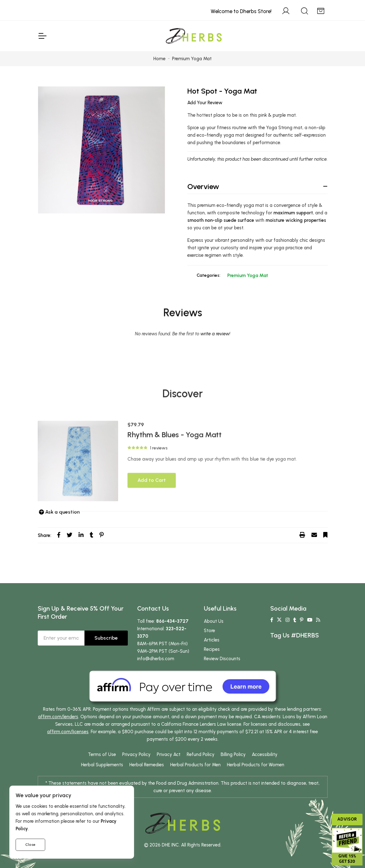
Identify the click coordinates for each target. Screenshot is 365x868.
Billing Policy (233, 754)
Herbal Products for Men (195, 765)
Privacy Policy (136, 754)
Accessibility (265, 754)
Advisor (347, 819)
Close (30, 845)
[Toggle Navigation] (42, 36)
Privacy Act (169, 754)
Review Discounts (222, 659)
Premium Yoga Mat (248, 276)
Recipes (212, 649)
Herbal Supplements (102, 765)
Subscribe (106, 638)
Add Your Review (205, 103)
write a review (215, 374)
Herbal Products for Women (256, 765)
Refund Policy (201, 754)
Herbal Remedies (147, 765)
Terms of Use (102, 754)
